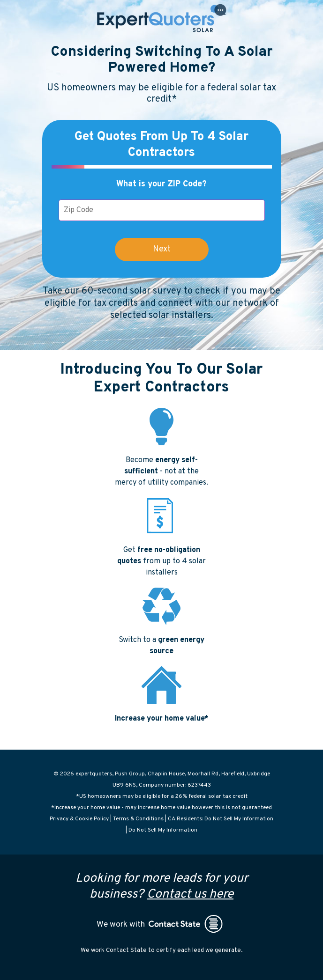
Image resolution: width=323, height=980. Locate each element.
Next (162, 249)
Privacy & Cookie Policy (79, 819)
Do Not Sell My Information (163, 830)
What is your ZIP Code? (161, 184)
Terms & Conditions (138, 819)
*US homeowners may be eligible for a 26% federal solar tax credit (162, 796)
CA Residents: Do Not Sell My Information (221, 819)
